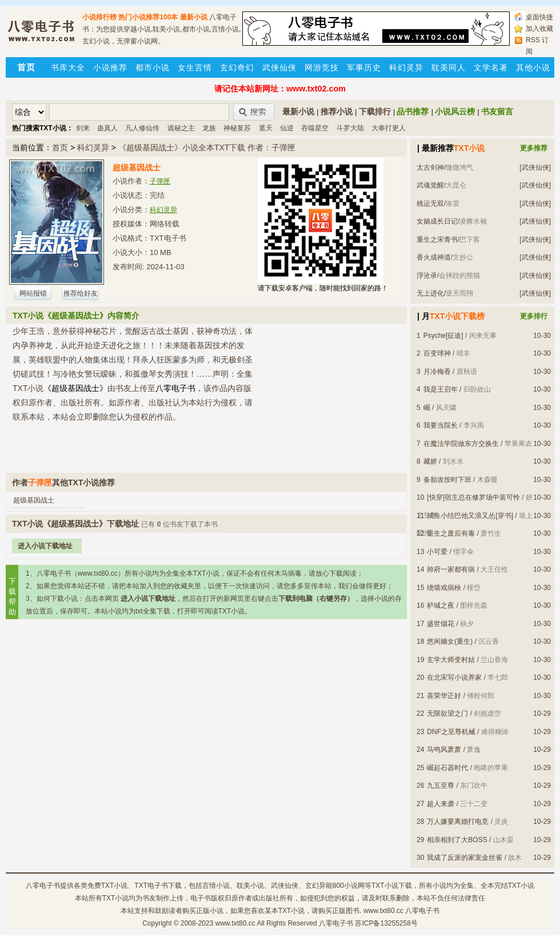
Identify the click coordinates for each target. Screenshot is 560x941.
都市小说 (153, 67)
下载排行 (375, 111)
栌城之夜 (441, 605)
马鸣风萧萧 (444, 749)
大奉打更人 (389, 128)
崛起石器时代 (447, 768)
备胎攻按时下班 (447, 480)
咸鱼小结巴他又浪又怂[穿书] (470, 516)
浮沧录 (427, 276)
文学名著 (491, 67)
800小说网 (349, 886)
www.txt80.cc (235, 923)
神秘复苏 (237, 128)
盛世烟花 (441, 624)
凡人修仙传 (142, 128)
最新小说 (194, 17)
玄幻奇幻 (237, 67)
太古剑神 (430, 168)
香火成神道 (434, 257)
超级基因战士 (34, 500)
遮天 (266, 128)
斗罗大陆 (350, 128)
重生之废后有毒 (451, 533)
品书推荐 (413, 111)
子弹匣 (160, 181)
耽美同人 (449, 67)
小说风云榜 (455, 111)
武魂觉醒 (430, 185)
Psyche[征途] (443, 336)
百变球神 (437, 353)
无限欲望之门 (447, 713)
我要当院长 (441, 425)
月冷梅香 (437, 372)
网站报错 (33, 293)
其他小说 (533, 67)
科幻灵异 (406, 67)
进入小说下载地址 (45, 546)
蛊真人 (107, 128)
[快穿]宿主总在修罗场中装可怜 (473, 497)
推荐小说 (337, 111)
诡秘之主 (181, 128)
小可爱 (437, 552)
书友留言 (497, 111)
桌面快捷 (539, 17)
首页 (60, 147)
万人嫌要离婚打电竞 (458, 822)
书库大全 (68, 67)
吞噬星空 (315, 128)
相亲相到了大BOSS (457, 840)
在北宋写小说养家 (454, 677)
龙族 (209, 128)
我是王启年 (441, 389)
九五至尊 (441, 786)
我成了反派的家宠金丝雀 (465, 858)
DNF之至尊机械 (451, 732)
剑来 (83, 128)
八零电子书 (43, 886)
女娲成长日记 (437, 221)
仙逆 (287, 128)
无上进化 (430, 293)
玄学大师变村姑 (451, 660)
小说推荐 (110, 67)
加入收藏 (539, 29)
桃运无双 (430, 204)
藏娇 (430, 461)
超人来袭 (441, 804)
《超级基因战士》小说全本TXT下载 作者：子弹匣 (207, 147)
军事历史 (364, 67)
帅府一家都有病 (451, 569)
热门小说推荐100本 (148, 17)
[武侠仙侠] (535, 168)
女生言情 (195, 67)
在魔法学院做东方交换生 (461, 444)
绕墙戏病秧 (444, 588)
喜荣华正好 (444, 696)
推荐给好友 (81, 293)
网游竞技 (322, 67)
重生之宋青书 (437, 240)
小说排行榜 (99, 17)
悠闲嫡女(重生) (450, 641)
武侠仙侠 (279, 67)
